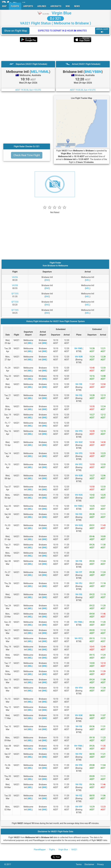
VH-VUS (79, 495)
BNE (47, 280)
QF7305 (15, 310)
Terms (80, 864)
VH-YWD (78, 506)
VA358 (15, 285)
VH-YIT (79, 572)
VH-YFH (79, 688)
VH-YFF (79, 807)
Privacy (102, 864)
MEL (88, 280)
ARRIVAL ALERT (102, 31)
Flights (52, 850)
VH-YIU (79, 784)
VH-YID (79, 384)
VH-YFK (79, 765)
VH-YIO (79, 514)
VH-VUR (79, 357)
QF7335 (15, 294)
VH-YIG (79, 594)
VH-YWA (78, 622)
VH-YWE (78, 348)
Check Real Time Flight (27, 155)
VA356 (15, 277)
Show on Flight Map (16, 31)
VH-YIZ (79, 796)
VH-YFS (79, 431)
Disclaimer (91, 864)
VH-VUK (79, 715)
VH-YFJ (79, 583)
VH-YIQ (79, 395)
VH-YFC (79, 464)
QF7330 (15, 302)
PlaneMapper (40, 850)
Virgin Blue (62, 13)
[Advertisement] (55, 52)
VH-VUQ (79, 525)
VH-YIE (79, 561)
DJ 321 (55, 18)
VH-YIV (79, 754)
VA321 (74, 850)
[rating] (55, 211)
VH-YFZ (78, 638)
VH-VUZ (79, 442)
